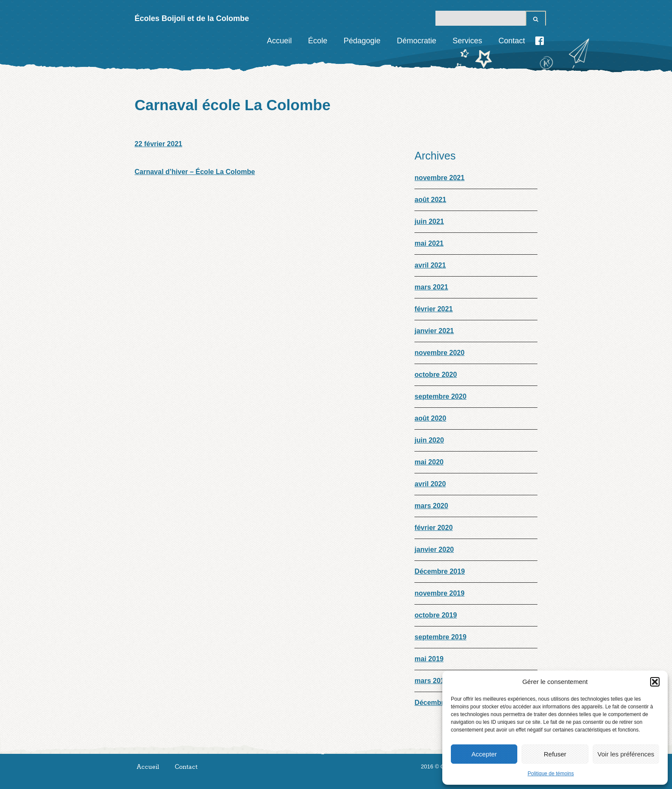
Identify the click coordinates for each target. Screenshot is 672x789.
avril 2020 (430, 484)
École (318, 41)
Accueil (279, 41)
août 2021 (430, 200)
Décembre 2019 (439, 571)
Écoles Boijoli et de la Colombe (192, 18)
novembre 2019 (439, 593)
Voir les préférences (626, 754)
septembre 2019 (440, 637)
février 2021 (433, 309)
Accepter (484, 754)
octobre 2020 (436, 375)
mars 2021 (431, 287)
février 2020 (433, 528)
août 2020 (430, 418)
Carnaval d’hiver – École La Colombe (195, 172)
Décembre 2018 (439, 703)
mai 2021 (429, 243)
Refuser (555, 754)
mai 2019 (429, 659)
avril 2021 (430, 265)
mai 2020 (429, 462)
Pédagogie (362, 41)
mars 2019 (431, 681)
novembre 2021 (439, 178)
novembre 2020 (439, 353)
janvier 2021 (434, 331)
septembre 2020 (440, 396)
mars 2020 (431, 506)
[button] (655, 682)
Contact (512, 41)
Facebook (540, 41)
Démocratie (417, 41)
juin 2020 (429, 440)
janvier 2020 (434, 550)
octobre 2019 (436, 615)
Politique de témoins (551, 774)
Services (467, 41)
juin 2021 (429, 221)
